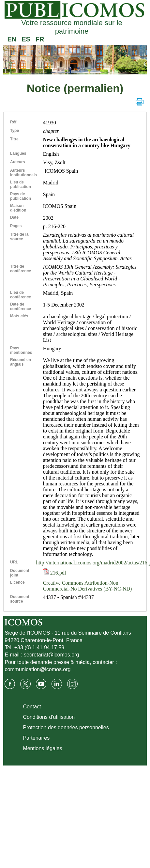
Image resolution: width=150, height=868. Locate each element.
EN (12, 39)
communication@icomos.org (37, 669)
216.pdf (55, 573)
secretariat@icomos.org (51, 655)
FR (40, 39)
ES (26, 39)
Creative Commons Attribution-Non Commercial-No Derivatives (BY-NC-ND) (88, 586)
